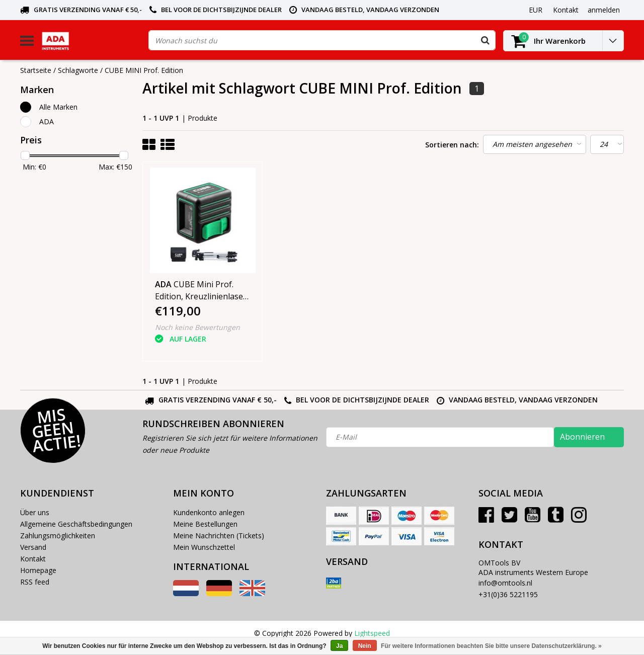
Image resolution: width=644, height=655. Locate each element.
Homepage (38, 570)
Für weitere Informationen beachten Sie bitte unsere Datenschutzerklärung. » (491, 646)
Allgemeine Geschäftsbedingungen (76, 524)
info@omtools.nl (505, 583)
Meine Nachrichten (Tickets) (219, 536)
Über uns (35, 512)
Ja (339, 646)
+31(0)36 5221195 (508, 594)
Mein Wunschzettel (204, 547)
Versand (33, 547)
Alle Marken (58, 107)
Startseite (36, 70)
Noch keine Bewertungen (197, 327)
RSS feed (35, 582)
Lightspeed (372, 633)
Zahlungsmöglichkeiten (58, 536)
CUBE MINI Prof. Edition (144, 70)
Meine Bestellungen (205, 524)
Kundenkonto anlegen (209, 512)
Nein (365, 646)
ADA (47, 121)
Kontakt (33, 559)
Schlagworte (78, 70)
